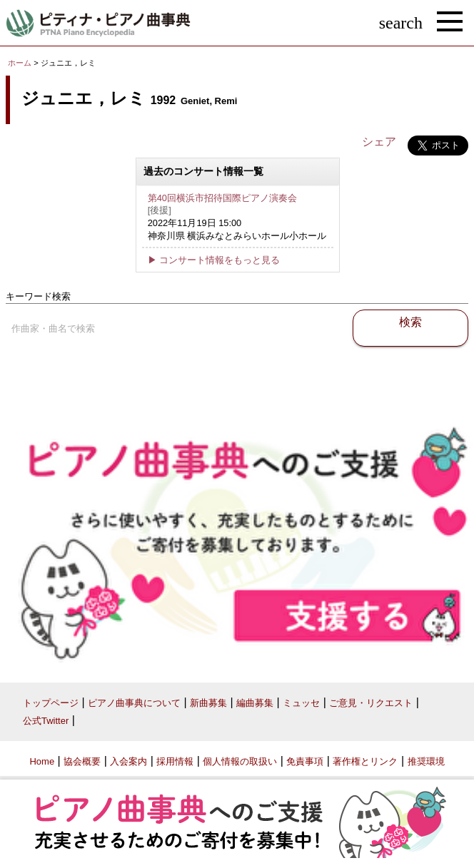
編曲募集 (255, 703)
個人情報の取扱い (240, 761)
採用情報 (175, 761)
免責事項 (305, 761)
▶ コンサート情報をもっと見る (214, 260)
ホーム (20, 63)
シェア (379, 142)
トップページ (51, 703)
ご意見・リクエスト (371, 703)
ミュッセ (301, 703)
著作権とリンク (365, 761)
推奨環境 (426, 761)
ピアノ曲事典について (134, 703)
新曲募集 (208, 703)
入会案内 (128, 761)
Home (42, 761)
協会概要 (82, 761)
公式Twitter (46, 721)
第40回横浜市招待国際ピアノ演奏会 (222, 198)
